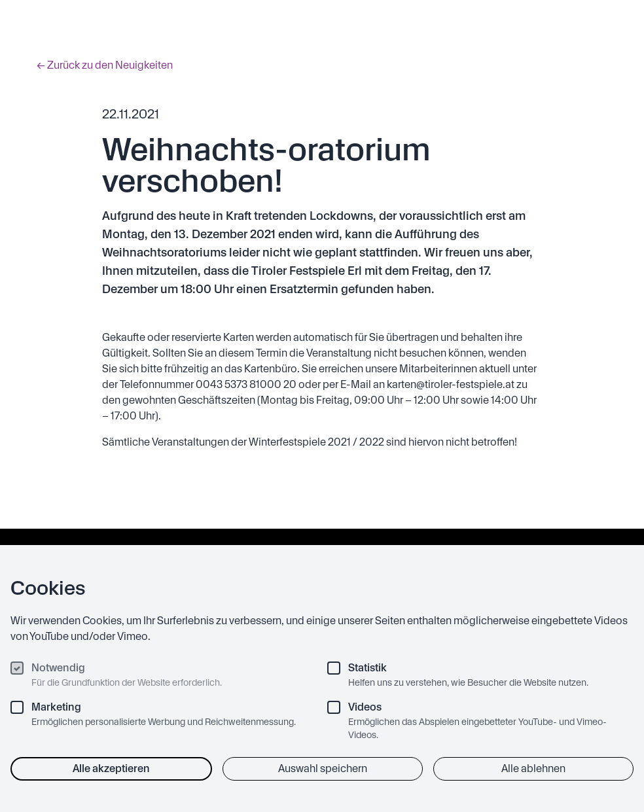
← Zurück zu (105, 65)
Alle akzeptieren (111, 768)
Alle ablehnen (533, 768)
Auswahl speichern (323, 768)
